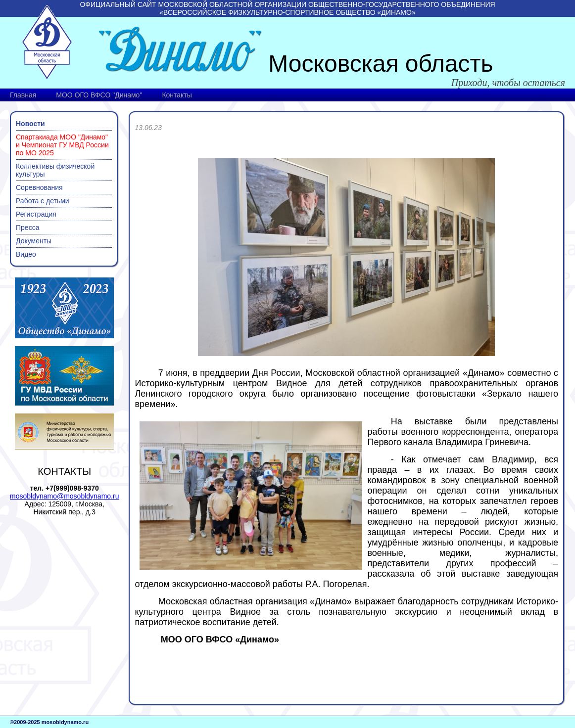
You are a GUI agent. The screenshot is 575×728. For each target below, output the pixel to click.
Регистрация (36, 214)
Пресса (27, 227)
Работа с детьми (43, 201)
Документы (34, 241)
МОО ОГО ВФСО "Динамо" (99, 95)
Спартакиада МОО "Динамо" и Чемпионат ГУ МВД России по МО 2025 (62, 145)
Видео (26, 254)
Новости (30, 124)
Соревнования (39, 187)
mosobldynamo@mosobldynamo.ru (64, 496)
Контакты (177, 95)
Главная (23, 95)
